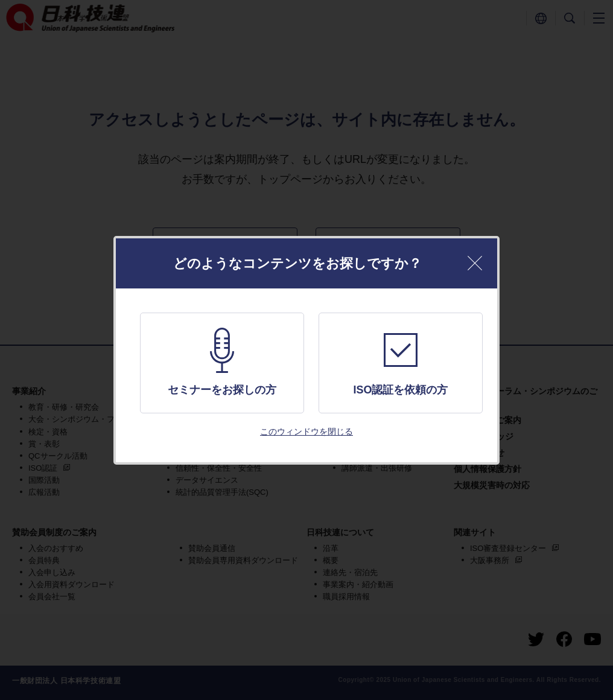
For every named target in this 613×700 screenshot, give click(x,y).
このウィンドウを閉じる (306, 431)
